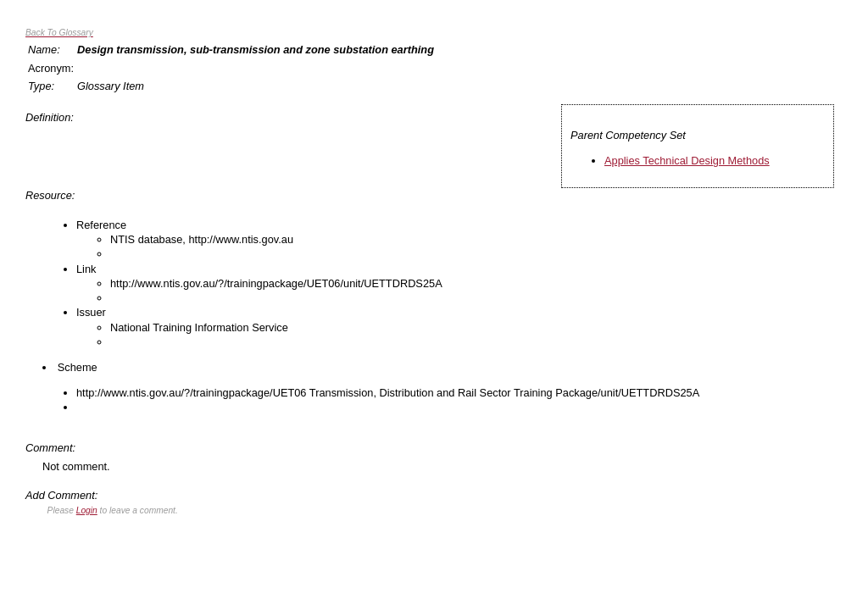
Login (87, 510)
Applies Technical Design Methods (687, 161)
